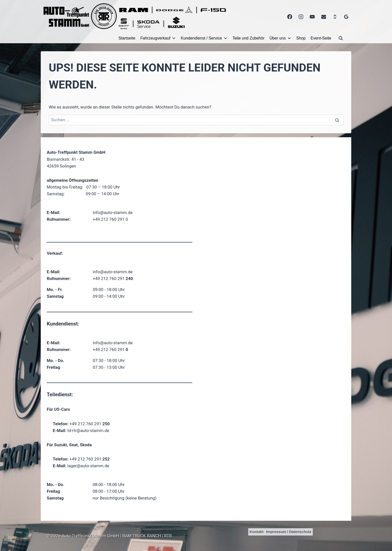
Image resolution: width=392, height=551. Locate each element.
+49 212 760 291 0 (110, 219)
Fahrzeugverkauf (158, 38)
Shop (301, 38)
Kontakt (256, 532)
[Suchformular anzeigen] (341, 38)
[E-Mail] (324, 17)
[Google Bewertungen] (346, 17)
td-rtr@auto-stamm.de (88, 430)
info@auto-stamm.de (113, 212)
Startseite (127, 38)
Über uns (280, 38)
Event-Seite (321, 38)
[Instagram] (301, 17)
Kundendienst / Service (204, 38)
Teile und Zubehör (248, 38)
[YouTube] (312, 17)
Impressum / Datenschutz (289, 532)
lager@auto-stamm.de (88, 466)
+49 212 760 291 (113, 278)
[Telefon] (335, 17)
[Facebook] (290, 17)
